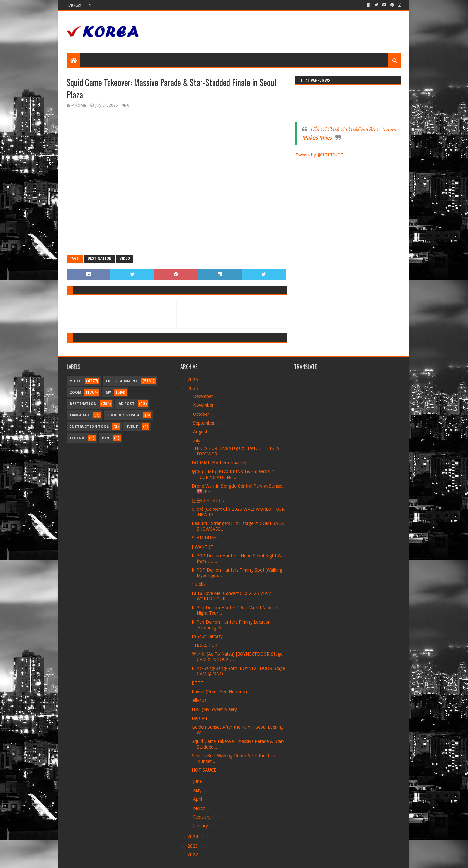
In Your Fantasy (207, 636)
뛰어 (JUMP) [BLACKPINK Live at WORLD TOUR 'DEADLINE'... (233, 475)
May (198, 790)
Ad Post (127, 404)
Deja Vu (199, 718)
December (204, 396)
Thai (88, 5)
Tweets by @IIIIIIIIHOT (319, 155)
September (204, 423)
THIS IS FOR (205, 645)
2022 (193, 855)
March (200, 808)
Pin (106, 438)
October (202, 414)
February (202, 817)
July (197, 441)
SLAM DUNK (204, 538)
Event (132, 427)
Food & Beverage (124, 415)
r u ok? (199, 584)
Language (80, 415)
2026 (193, 380)
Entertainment (122, 381)
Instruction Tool (89, 427)
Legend (77, 438)
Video (125, 258)
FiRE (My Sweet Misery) (215, 709)
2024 (193, 837)
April (198, 799)
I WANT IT (203, 547)
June (198, 781)
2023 (193, 846)
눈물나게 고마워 (208, 500)
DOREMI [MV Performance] (219, 463)
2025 (193, 388)
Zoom (76, 393)
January (201, 826)
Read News (74, 5)
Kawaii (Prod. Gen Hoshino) (219, 692)
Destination (100, 258)
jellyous (199, 700)
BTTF (197, 683)
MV (108, 393)
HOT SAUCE (204, 770)
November (204, 405)
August (201, 432)
